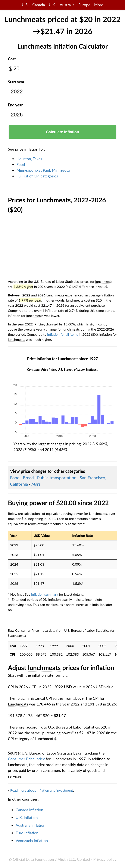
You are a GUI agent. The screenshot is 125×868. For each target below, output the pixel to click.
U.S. (25, 5)
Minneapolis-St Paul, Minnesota (43, 170)
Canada (39, 5)
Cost (12, 59)
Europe (84, 5)
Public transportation (57, 478)
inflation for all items (63, 334)
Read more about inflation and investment (42, 790)
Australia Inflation (30, 825)
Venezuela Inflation (32, 840)
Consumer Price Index (26, 759)
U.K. (52, 5)
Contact (84, 859)
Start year (16, 82)
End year (15, 105)
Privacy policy (105, 859)
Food (21, 164)
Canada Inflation (29, 810)
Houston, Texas (29, 159)
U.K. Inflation (27, 817)
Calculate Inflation (62, 132)
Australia (67, 5)
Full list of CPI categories (37, 176)
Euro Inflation (27, 833)
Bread (28, 478)
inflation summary (45, 594)
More (99, 5)
